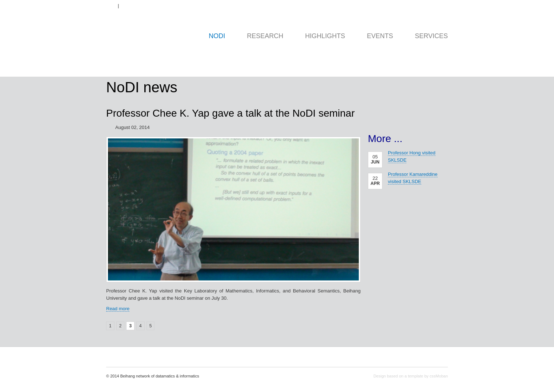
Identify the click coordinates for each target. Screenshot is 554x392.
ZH (128, 6)
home (156, 55)
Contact (441, 6)
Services (431, 36)
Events (380, 36)
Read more (118, 309)
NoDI (217, 36)
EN (109, 6)
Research (265, 36)
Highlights (325, 36)
